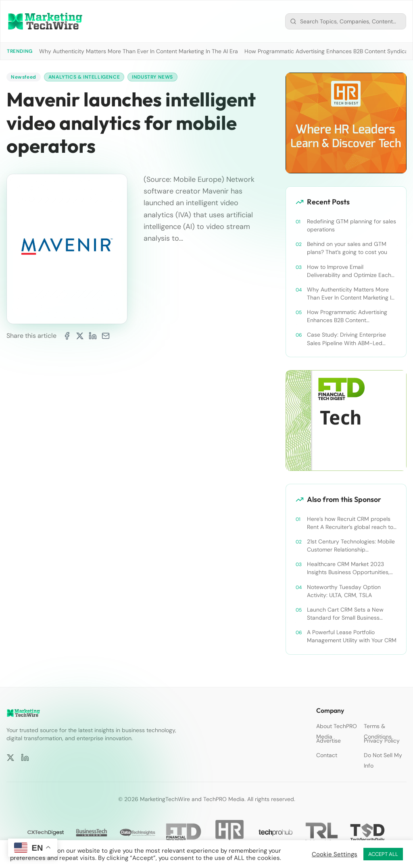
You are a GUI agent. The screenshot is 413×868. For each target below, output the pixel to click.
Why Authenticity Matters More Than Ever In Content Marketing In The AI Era (139, 51)
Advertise (329, 741)
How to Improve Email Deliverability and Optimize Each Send (349, 271)
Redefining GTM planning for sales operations (351, 225)
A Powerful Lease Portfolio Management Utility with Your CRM (352, 636)
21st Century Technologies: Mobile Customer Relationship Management (351, 546)
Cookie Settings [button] (335, 854)
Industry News (152, 77)
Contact (327, 755)
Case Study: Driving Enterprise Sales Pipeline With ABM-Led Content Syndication (346, 339)
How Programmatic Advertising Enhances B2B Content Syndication (347, 316)
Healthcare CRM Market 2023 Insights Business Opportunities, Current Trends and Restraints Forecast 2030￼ (348, 568)
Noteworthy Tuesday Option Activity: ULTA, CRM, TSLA (344, 591)
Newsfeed (24, 77)
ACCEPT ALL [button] (383, 854)
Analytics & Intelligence (84, 77)
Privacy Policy (382, 741)
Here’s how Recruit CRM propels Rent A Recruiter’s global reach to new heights (350, 523)
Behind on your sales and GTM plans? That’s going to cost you (347, 248)
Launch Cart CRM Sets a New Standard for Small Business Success (345, 614)
